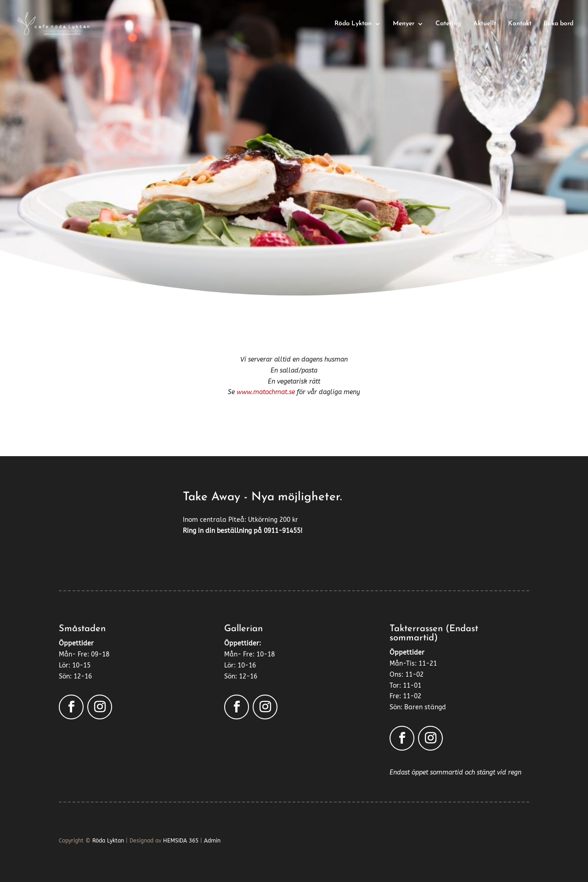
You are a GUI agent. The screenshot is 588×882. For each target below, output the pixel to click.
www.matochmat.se (266, 392)
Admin (212, 841)
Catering (448, 24)
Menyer (404, 24)
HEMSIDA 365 (181, 841)
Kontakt (520, 24)
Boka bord (558, 24)
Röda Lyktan (353, 24)
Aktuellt (485, 24)
